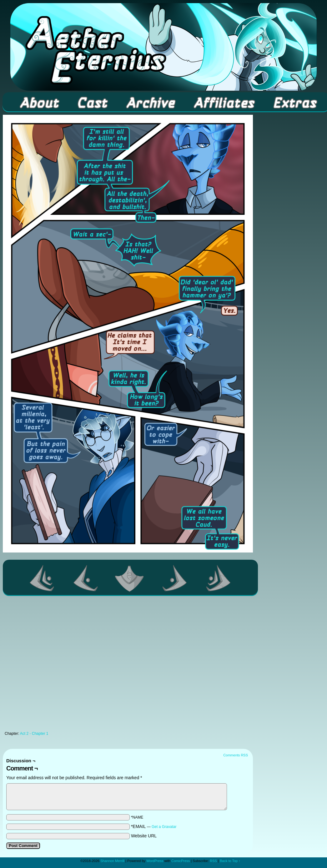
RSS (213, 861)
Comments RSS (236, 755)
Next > (175, 578)
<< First (42, 578)
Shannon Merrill (112, 861)
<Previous (86, 578)
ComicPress (181, 861)
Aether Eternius (163, 47)
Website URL (144, 836)
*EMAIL (154, 826)
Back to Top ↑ (230, 861)
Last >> (219, 578)
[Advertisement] (61, 665)
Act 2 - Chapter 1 (34, 734)
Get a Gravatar (164, 827)
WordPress (155, 861)
